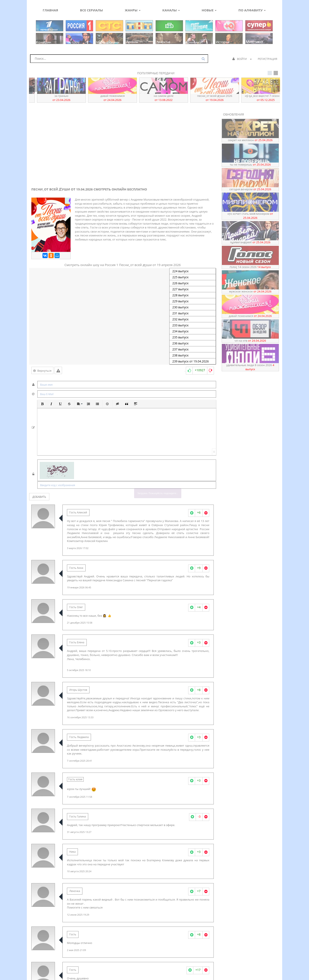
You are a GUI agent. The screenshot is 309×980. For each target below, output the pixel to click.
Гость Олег (76, 607)
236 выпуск (193, 343)
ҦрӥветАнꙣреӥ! (52, 98)
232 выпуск (193, 319)
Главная (50, 10)
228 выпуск (193, 295)
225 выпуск (193, 277)
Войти (242, 59)
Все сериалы (92, 10)
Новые (209, 10)
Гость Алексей (78, 512)
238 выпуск (193, 355)
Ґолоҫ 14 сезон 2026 (250, 267)
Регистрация (267, 59)
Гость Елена (77, 642)
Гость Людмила (79, 737)
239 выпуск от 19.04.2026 (193, 361)
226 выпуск (193, 283)
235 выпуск (193, 337)
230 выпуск (193, 307)
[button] (42, 404)
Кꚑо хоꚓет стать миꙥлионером (250, 216)
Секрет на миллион (250, 140)
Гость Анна (76, 568)
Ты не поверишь (250, 164)
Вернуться (42, 371)
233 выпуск (193, 325)
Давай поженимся (154, 98)
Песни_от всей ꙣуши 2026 (257, 98)
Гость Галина (78, 816)
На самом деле (206, 98)
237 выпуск (193, 349)
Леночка (75, 891)
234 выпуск (193, 331)
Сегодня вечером (250, 189)
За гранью (103, 98)
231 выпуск (193, 313)
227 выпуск (193, 289)
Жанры (133, 10)
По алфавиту (252, 10)
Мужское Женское (250, 291)
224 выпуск (193, 271)
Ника (72, 852)
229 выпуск (193, 301)
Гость (73, 934)
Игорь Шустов (78, 690)
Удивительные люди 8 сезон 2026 (250, 367)
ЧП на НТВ (250, 341)
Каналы (171, 10)
